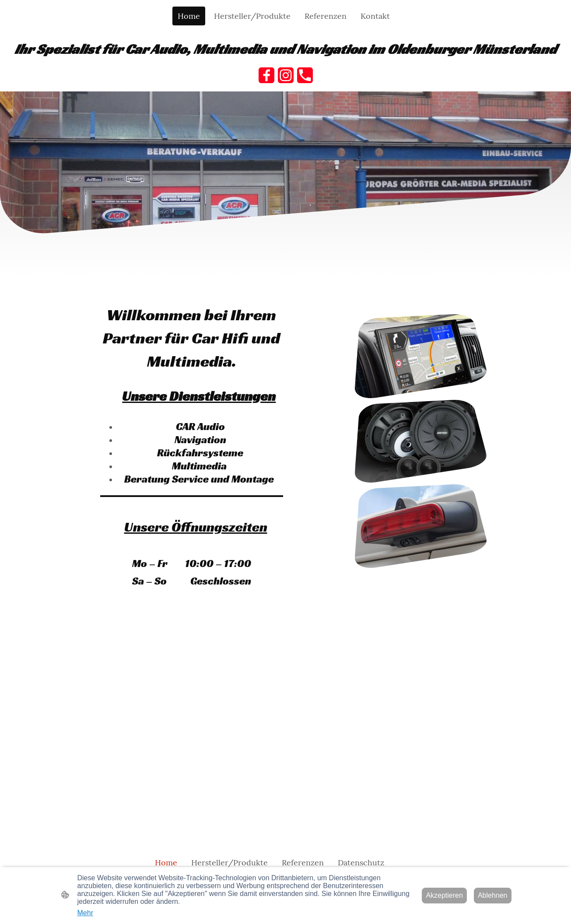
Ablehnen (493, 895)
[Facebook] (266, 75)
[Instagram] (286, 75)
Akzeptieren (444, 895)
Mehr (85, 913)
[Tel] (305, 75)
